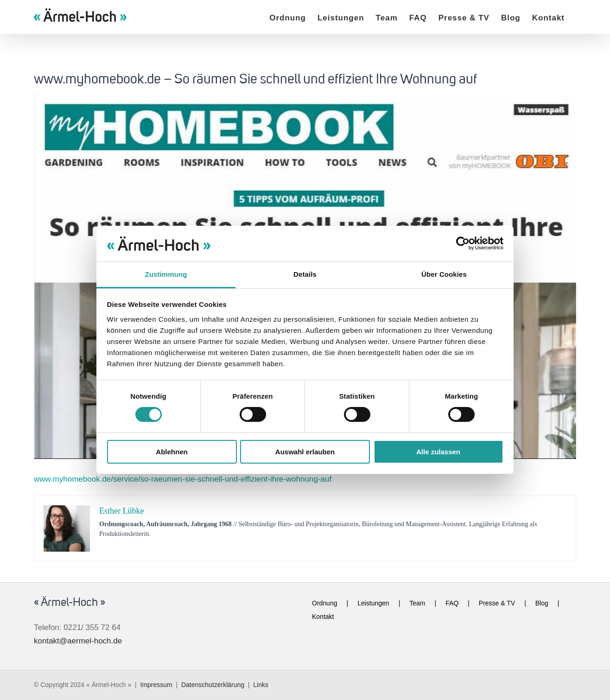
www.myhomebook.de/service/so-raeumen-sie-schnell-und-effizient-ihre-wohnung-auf (183, 479)
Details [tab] (305, 274)
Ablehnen (172, 452)
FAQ (452, 603)
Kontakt (323, 617)
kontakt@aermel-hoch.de (78, 641)
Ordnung (324, 603)
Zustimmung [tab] (166, 274)
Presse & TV (497, 603)
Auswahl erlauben (305, 452)
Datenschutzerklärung (213, 685)
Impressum (156, 685)
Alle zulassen (438, 452)
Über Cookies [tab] (444, 274)
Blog (542, 603)
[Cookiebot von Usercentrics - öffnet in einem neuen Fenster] (463, 243)
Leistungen (373, 603)
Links (261, 685)
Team (417, 603)
